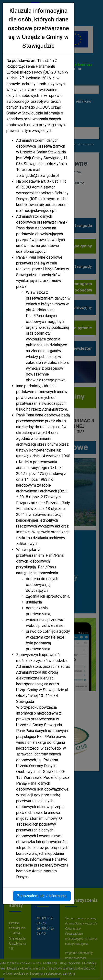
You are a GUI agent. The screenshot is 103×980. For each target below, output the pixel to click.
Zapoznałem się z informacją (42, 896)
